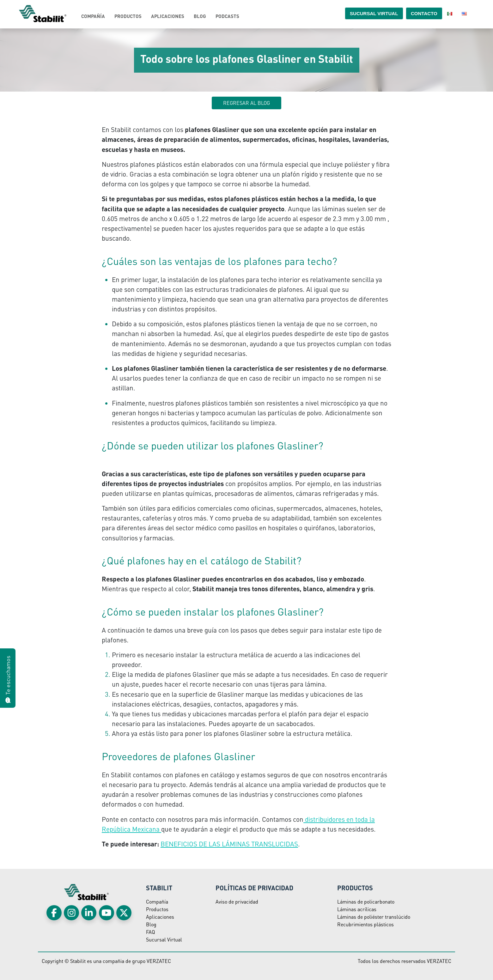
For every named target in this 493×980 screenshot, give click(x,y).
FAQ (150, 932)
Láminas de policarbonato (366, 902)
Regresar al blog (246, 103)
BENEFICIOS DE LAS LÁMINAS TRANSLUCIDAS (229, 844)
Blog (200, 16)
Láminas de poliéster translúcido (374, 917)
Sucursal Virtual (164, 939)
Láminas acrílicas (357, 909)
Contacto (420, 13)
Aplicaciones (168, 16)
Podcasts (227, 16)
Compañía (93, 16)
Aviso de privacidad (237, 902)
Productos (128, 16)
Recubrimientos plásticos (365, 924)
